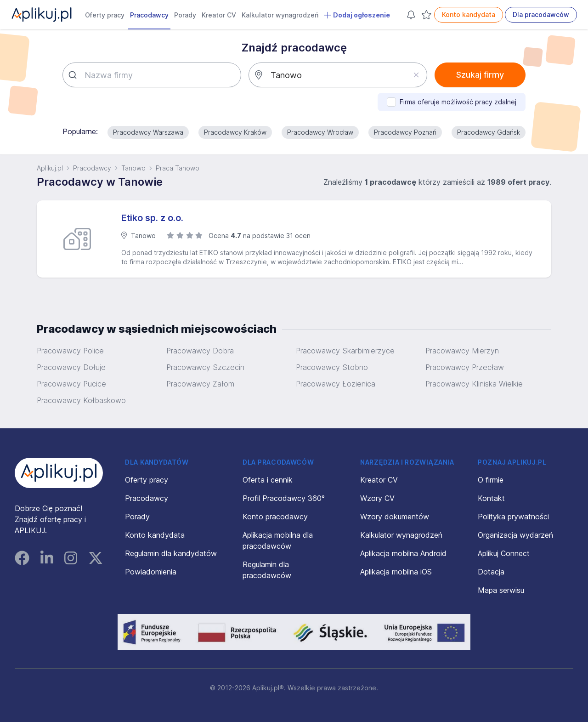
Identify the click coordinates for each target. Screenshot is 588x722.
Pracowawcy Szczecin (205, 367)
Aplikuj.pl (50, 168)
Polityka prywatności (513, 517)
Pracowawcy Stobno (332, 367)
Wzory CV (377, 498)
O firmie (491, 480)
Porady (185, 15)
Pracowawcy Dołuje (71, 367)
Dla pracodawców (541, 14)
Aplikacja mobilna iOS (396, 572)
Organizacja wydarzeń (515, 535)
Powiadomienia (151, 572)
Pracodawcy (149, 15)
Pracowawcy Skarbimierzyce (345, 351)
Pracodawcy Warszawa (148, 132)
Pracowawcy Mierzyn (462, 351)
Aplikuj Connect (504, 553)
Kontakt (491, 498)
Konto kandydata (469, 14)
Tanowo (133, 168)
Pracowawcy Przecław (465, 367)
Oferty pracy (105, 15)
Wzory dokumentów (395, 517)
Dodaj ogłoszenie (357, 15)
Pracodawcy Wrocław (320, 132)
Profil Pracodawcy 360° (284, 498)
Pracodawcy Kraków (235, 132)
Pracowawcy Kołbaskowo (81, 400)
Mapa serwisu (501, 590)
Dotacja (491, 572)
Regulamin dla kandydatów (171, 553)
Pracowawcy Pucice (71, 384)
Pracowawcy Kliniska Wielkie (474, 384)
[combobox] (152, 75)
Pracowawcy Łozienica (336, 384)
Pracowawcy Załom (200, 384)
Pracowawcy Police (70, 351)
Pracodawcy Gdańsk (489, 132)
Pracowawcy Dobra (200, 351)
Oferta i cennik (268, 480)
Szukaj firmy (480, 75)
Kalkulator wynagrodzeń (280, 15)
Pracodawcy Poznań (405, 132)
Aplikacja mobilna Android (403, 553)
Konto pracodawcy (275, 517)
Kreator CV (219, 15)
